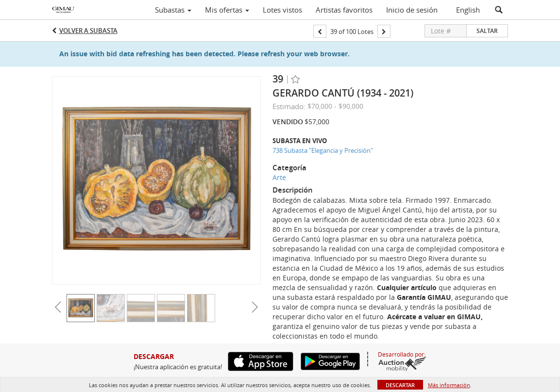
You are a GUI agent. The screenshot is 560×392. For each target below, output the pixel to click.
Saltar (487, 31)
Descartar (400, 385)
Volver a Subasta (88, 31)
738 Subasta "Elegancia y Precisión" (323, 150)
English (468, 10)
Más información (449, 385)
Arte (279, 177)
